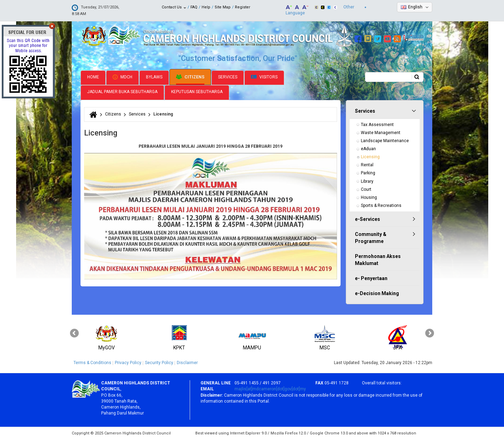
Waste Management (381, 132)
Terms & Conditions (92, 362)
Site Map (223, 7)
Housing (369, 197)
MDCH (122, 76)
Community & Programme (371, 237)
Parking (368, 173)
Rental (367, 164)
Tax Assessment (377, 124)
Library (367, 181)
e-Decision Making (377, 293)
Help (206, 7)
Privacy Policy (128, 362)
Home (93, 76)
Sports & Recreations (381, 205)
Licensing (370, 156)
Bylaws (154, 76)
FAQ (194, 7)
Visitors (264, 76)
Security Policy (159, 362)
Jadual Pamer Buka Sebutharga (122, 91)
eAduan (368, 148)
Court (366, 189)
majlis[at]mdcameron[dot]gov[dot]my (270, 389)
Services (228, 76)
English (415, 7)
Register (243, 7)
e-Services (367, 218)
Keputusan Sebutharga (197, 91)
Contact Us (174, 7)
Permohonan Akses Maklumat (378, 259)
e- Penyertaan (371, 278)
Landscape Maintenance (385, 140)
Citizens (190, 76)
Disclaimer (187, 362)
